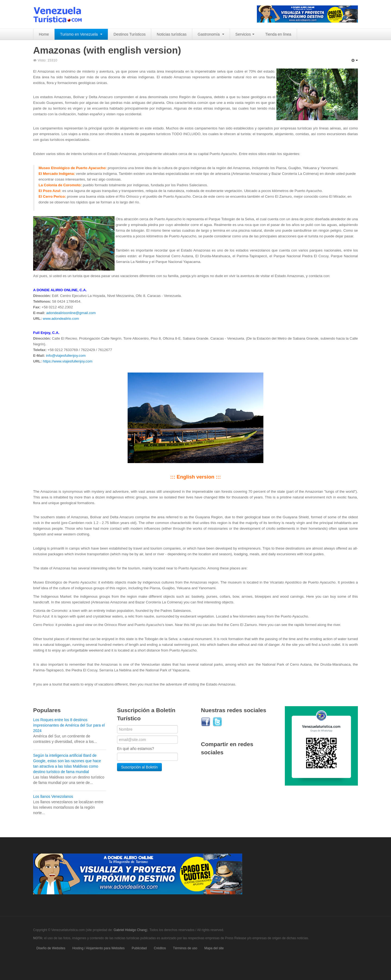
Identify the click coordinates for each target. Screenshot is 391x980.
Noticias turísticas (172, 34)
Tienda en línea (278, 34)
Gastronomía (211, 34)
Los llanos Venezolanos (53, 796)
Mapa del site (214, 948)
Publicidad (139, 948)
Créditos (160, 948)
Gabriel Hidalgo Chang (130, 930)
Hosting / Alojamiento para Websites (99, 948)
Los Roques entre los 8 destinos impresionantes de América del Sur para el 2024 (69, 725)
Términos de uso (185, 948)
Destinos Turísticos (130, 34)
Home (44, 34)
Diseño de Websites (51, 948)
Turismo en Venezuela (81, 34)
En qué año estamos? (135, 749)
